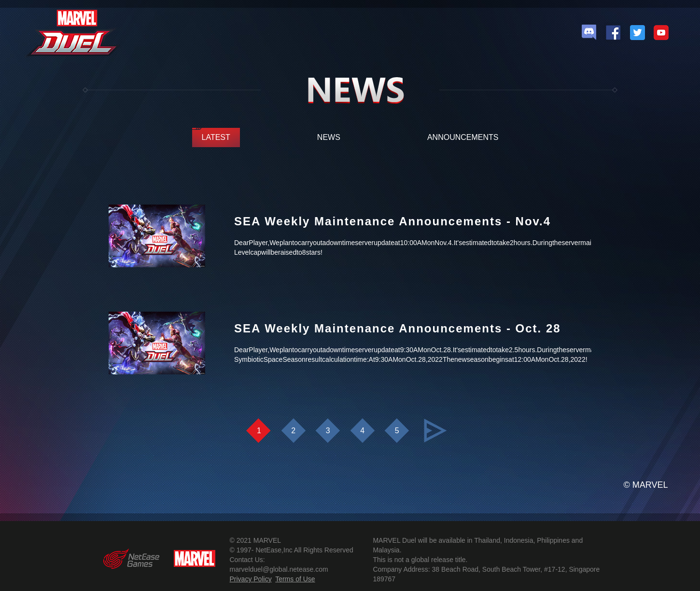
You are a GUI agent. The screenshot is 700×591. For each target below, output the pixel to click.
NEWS (329, 137)
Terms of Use (295, 579)
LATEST (216, 137)
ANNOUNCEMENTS (463, 137)
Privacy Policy (251, 579)
